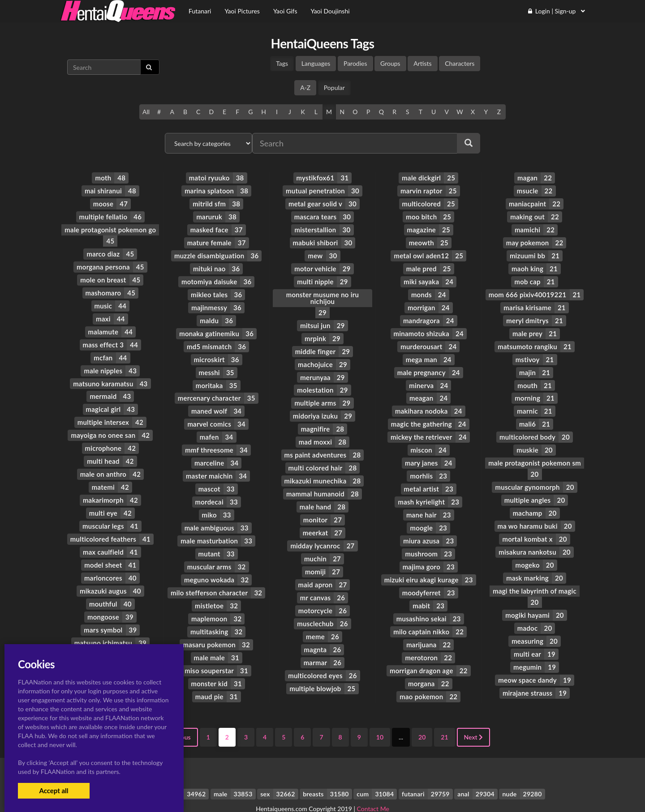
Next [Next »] (474, 717)
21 (444, 717)
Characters (460, 63)
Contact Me (373, 789)
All (146, 112)
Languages (316, 63)
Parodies (355, 63)
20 (422, 717)
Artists (422, 63)
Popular (334, 88)
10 (380, 717)
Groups (390, 63)
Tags (282, 63)
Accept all (54, 791)
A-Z (305, 88)
